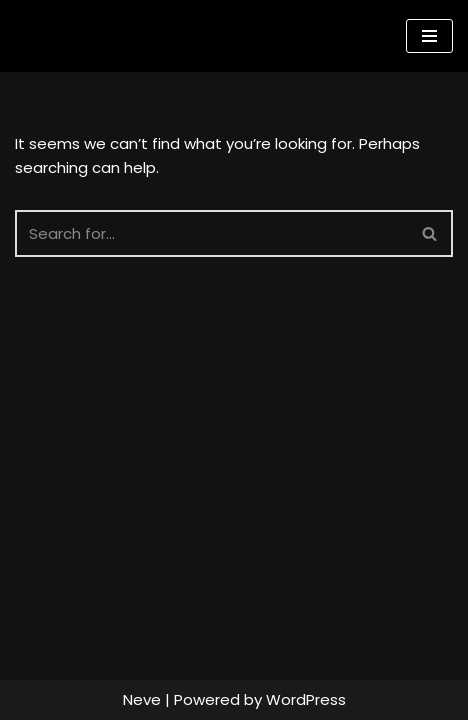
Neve (142, 699)
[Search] (211, 233)
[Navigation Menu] (429, 36)
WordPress (306, 699)
